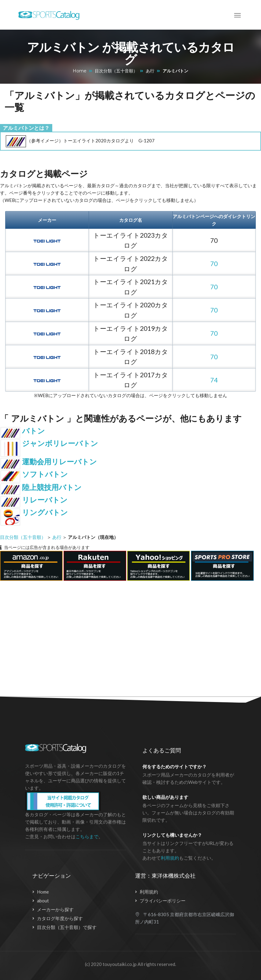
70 (214, 263)
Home (80, 71)
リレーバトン (45, 500)
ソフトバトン (45, 474)
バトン (33, 431)
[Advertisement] (125, 635)
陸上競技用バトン (52, 487)
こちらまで (87, 836)
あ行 (150, 71)
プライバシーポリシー (163, 901)
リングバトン (45, 512)
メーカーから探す (55, 909)
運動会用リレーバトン (59, 462)
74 (214, 380)
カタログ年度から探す (60, 918)
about (43, 901)
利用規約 (170, 858)
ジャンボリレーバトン (60, 443)
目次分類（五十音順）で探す (67, 927)
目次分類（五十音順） (116, 71)
